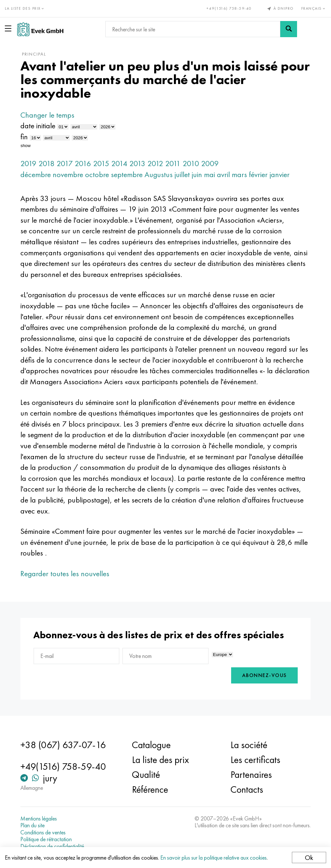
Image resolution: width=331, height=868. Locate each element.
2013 (137, 163)
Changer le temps (47, 115)
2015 (101, 163)
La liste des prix (160, 760)
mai (209, 174)
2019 (28, 163)
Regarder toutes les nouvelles (65, 573)
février (258, 174)
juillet (182, 174)
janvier (280, 174)
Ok (309, 857)
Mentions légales (39, 819)
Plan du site (32, 825)
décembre (36, 174)
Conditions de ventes (43, 832)
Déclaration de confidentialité (52, 846)
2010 (191, 163)
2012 (155, 163)
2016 (83, 163)
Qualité (146, 775)
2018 (47, 163)
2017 (65, 163)
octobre (97, 174)
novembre (68, 174)
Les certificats (255, 760)
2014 (119, 163)
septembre (127, 174)
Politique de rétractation (46, 839)
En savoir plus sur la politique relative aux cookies (214, 857)
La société (249, 745)
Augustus (159, 174)
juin (197, 174)
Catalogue (151, 745)
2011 (173, 163)
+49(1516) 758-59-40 (229, 8)
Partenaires (251, 775)
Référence (150, 789)
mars (239, 174)
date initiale (38, 126)
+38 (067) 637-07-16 (63, 745)
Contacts (247, 789)
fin (24, 137)
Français (314, 8)
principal (34, 54)
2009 (210, 163)
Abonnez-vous (264, 675)
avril (223, 174)
